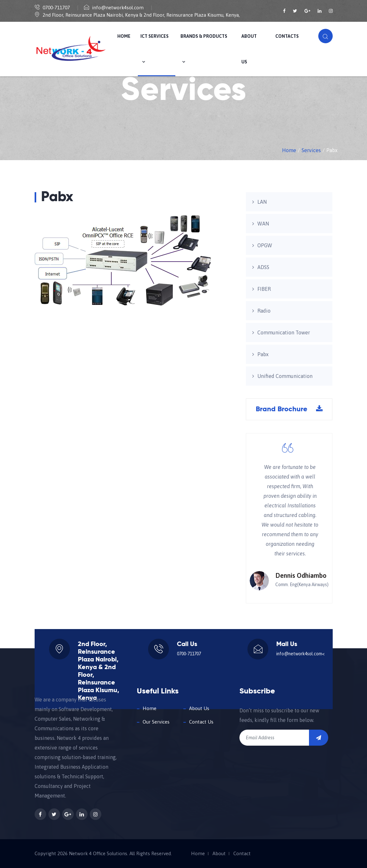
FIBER (264, 289)
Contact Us (201, 722)
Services (311, 150)
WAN (263, 224)
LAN (262, 202)
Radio (264, 311)
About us (249, 49)
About (219, 854)
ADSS (263, 267)
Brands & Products (204, 49)
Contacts (287, 36)
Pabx (263, 354)
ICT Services (154, 49)
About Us (199, 708)
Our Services (156, 722)
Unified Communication (285, 376)
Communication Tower (284, 332)
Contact (242, 854)
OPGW (265, 245)
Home (124, 36)
